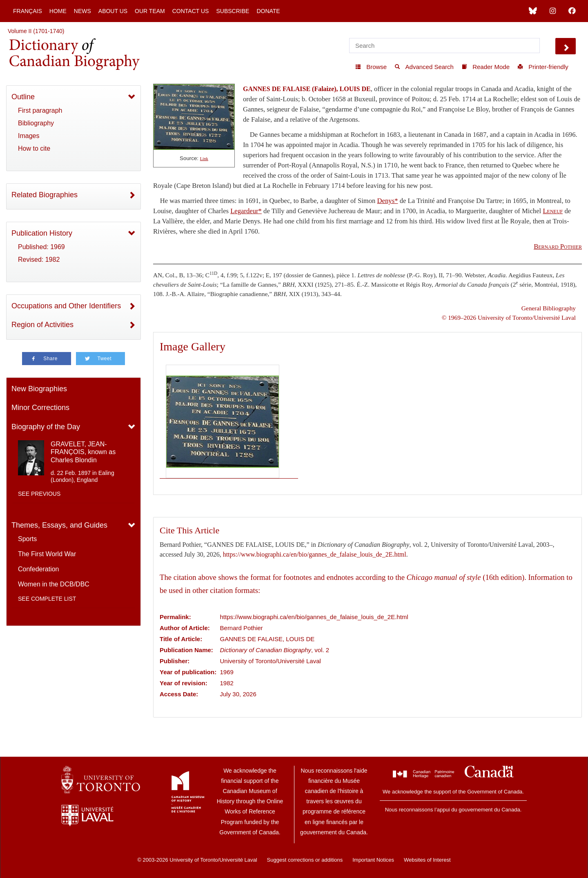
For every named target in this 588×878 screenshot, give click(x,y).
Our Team (150, 11)
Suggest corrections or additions (305, 860)
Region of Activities (42, 325)
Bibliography (36, 123)
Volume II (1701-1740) (36, 31)
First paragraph (40, 110)
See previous (39, 494)
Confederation (39, 569)
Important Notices (373, 860)
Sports (27, 539)
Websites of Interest (427, 860)
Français (28, 11)
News (82, 11)
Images (29, 136)
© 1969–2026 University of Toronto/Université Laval (509, 318)
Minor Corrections (40, 408)
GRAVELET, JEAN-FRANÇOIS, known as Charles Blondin (83, 452)
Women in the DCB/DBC (54, 584)
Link (204, 159)
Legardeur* (246, 211)
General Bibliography (549, 308)
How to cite (34, 148)
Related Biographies (45, 195)
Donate (268, 11)
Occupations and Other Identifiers (66, 306)
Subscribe (233, 11)
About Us (113, 11)
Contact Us (191, 11)
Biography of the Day (46, 427)
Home (58, 11)
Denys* (388, 201)
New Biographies (39, 389)
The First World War (47, 554)
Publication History (42, 233)
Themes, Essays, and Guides (59, 525)
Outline (23, 97)
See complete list (47, 599)
